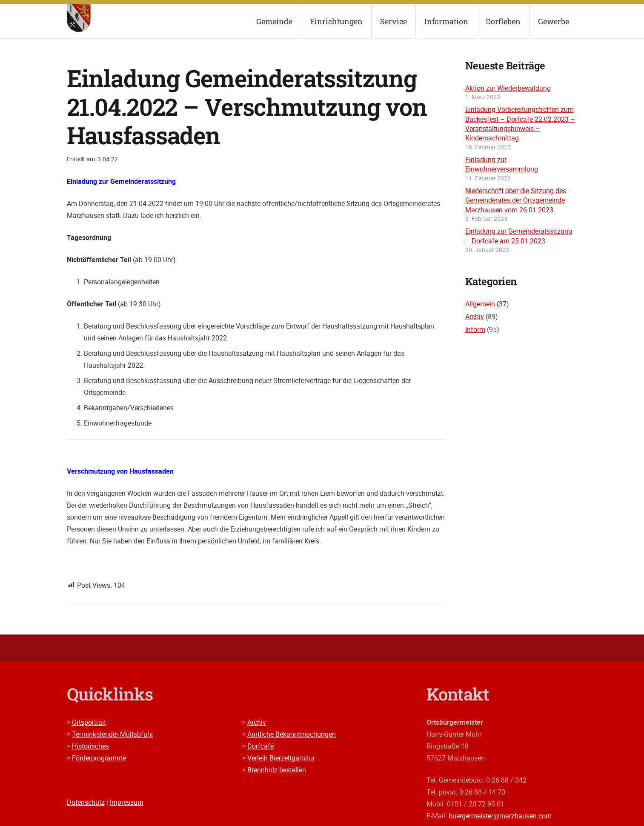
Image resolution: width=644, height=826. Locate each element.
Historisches (90, 746)
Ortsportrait (89, 722)
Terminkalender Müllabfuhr (113, 734)
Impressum (127, 802)
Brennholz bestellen (277, 770)
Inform (475, 329)
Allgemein (480, 304)
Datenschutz (86, 802)
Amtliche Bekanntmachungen (292, 734)
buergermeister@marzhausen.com (500, 816)
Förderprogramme (99, 758)
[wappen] (79, 18)
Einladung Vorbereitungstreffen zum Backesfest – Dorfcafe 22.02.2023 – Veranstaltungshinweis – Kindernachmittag (520, 124)
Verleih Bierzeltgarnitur (281, 758)
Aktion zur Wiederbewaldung (508, 88)
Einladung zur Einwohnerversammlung (502, 164)
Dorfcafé (260, 746)
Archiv (475, 317)
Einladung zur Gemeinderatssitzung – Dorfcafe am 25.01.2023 (519, 236)
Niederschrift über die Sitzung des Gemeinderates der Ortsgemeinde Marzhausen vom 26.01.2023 (516, 200)
